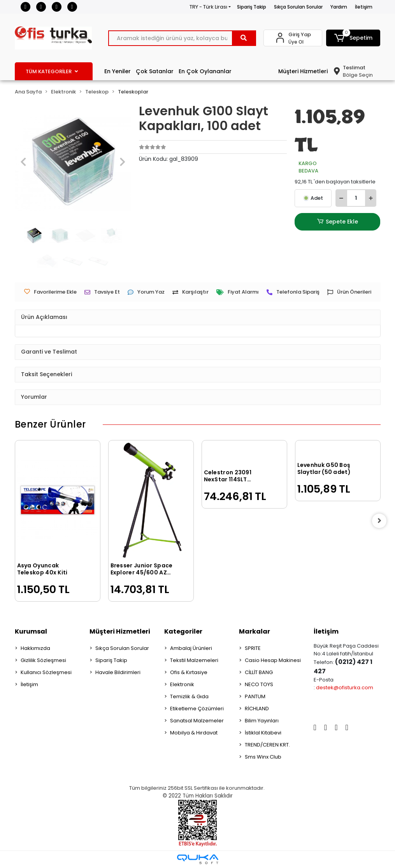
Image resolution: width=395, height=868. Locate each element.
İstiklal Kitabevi (263, 733)
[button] (353, 38)
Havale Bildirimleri (118, 672)
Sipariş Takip (252, 7)
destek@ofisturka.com (345, 688)
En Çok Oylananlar (205, 71)
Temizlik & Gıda (189, 696)
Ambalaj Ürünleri (191, 648)
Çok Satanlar (155, 71)
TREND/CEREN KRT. (267, 745)
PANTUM (255, 696)
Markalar (255, 631)
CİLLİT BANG (259, 672)
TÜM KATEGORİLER (52, 71)
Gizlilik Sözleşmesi (43, 660)
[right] (381, 521)
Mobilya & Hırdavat (194, 733)
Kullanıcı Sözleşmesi (46, 672)
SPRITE (253, 648)
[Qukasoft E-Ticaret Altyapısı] (198, 859)
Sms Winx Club (263, 757)
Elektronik (182, 684)
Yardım (339, 7)
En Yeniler (118, 71)
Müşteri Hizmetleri (303, 71)
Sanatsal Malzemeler (197, 721)
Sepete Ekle (337, 222)
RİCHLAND (257, 709)
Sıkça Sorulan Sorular (298, 7)
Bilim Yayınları (262, 721)
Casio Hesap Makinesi (273, 660)
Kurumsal (31, 631)
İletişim (364, 7)
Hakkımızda (35, 648)
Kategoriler (183, 631)
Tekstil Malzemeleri (194, 660)
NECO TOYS (259, 684)
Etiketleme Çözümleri (197, 709)
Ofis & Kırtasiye (189, 672)
